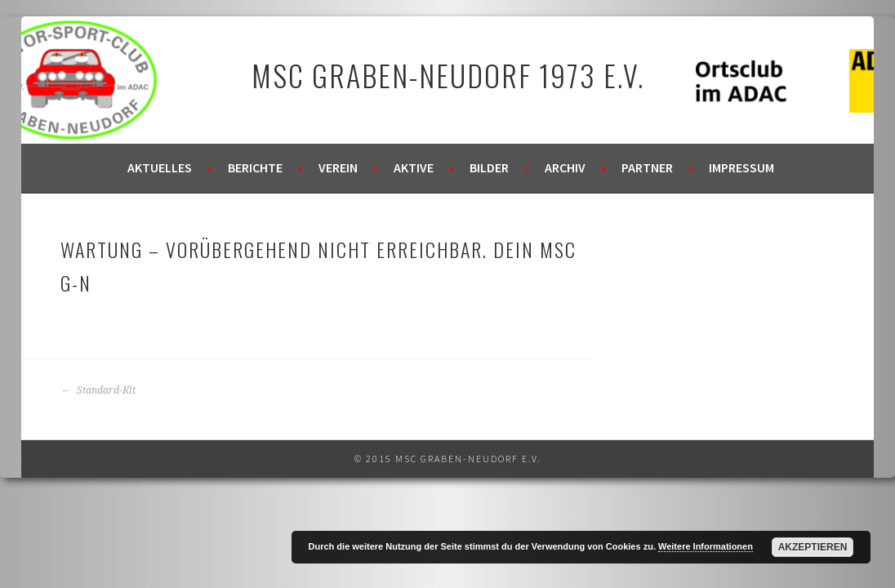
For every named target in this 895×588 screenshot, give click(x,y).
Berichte (255, 167)
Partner (647, 167)
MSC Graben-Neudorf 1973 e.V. (448, 75)
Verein (338, 167)
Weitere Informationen (706, 546)
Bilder (489, 167)
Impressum (741, 167)
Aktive (414, 167)
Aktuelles (160, 167)
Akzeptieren (813, 547)
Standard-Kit (98, 390)
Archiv (565, 167)
